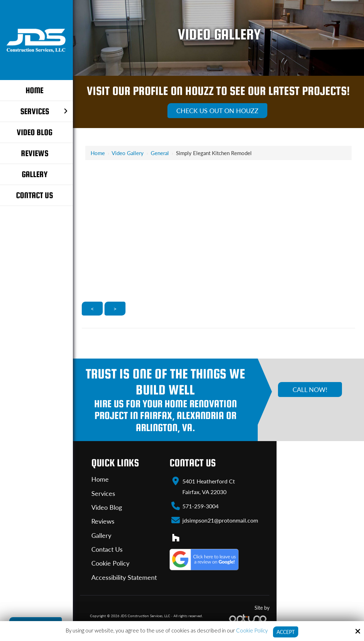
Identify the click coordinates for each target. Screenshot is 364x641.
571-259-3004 (200, 506)
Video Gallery (128, 153)
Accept (286, 632)
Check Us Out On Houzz (217, 111)
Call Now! (310, 390)
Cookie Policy (251, 630)
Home (98, 153)
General (160, 153)
